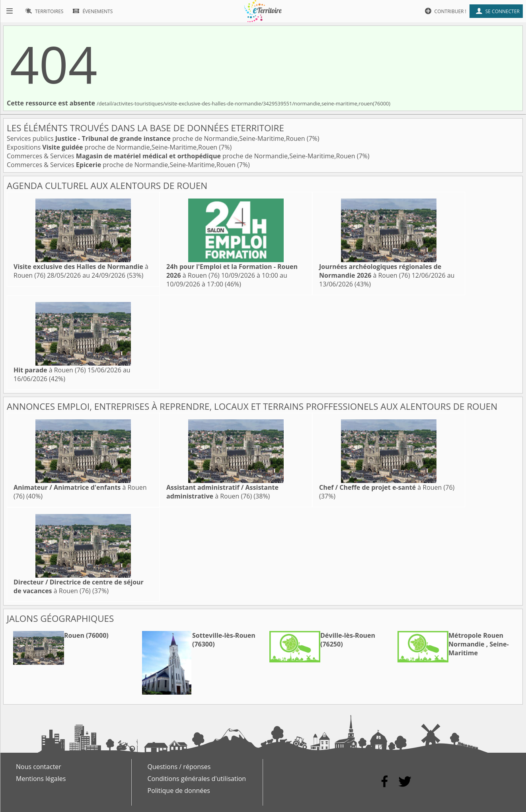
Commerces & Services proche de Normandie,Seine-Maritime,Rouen (182, 156)
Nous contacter (39, 767)
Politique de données (179, 791)
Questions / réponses (179, 767)
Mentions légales (41, 779)
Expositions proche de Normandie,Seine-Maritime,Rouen (113, 147)
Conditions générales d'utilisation (197, 779)
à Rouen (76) (380, 271)
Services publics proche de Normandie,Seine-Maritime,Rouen (157, 138)
